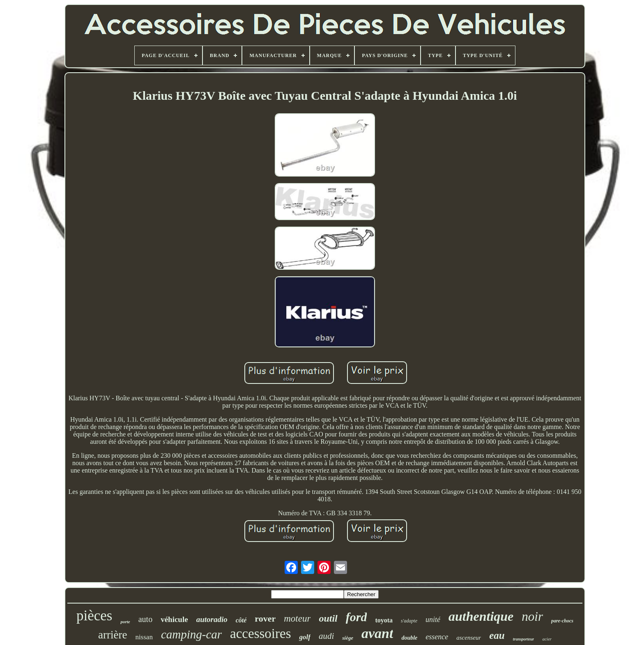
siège (348, 638)
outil (328, 618)
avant (377, 633)
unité (433, 620)
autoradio (212, 619)
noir (532, 616)
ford (356, 617)
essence (437, 637)
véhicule (174, 619)
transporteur (524, 639)
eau (497, 635)
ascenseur (469, 638)
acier (547, 639)
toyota (384, 620)
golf (305, 637)
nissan (144, 637)
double (409, 638)
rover (265, 619)
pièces (94, 616)
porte (125, 622)
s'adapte (409, 621)
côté (241, 620)
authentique (481, 616)
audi (326, 636)
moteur (297, 619)
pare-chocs (562, 621)
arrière (113, 635)
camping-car (191, 634)
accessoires (260, 634)
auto (145, 619)
